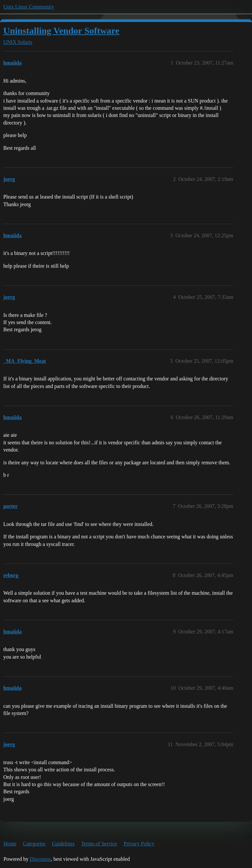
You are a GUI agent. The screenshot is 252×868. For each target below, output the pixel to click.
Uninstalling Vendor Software (61, 31)
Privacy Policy (139, 844)
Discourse (40, 859)
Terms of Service (99, 844)
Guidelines (63, 844)
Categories (34, 844)
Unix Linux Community (29, 7)
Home (10, 844)
